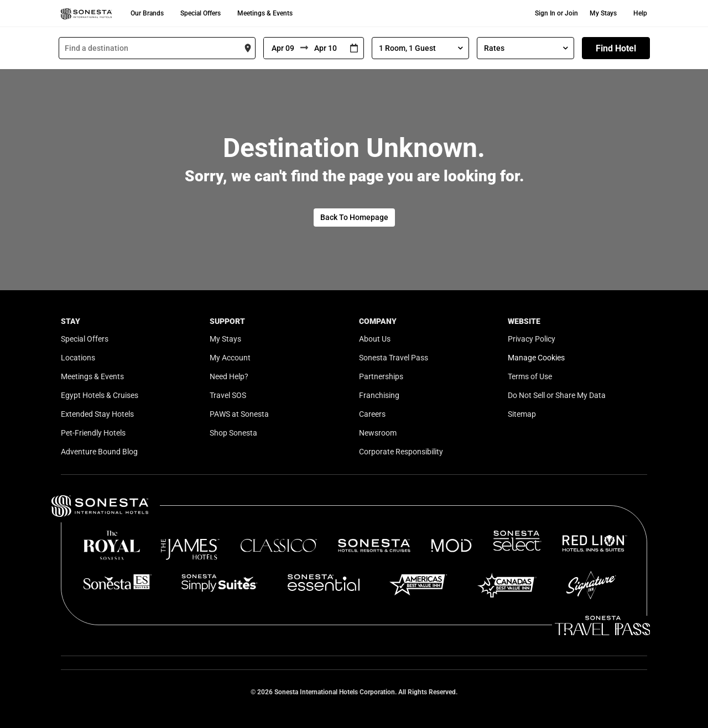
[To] (326, 48)
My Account (230, 358)
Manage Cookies (536, 358)
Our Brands (147, 13)
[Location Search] (157, 48)
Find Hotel (616, 48)
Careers (372, 414)
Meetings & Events (265, 13)
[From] (282, 48)
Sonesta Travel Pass (394, 358)
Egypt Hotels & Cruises (100, 395)
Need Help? (229, 376)
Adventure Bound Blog (99, 452)
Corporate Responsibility (401, 452)
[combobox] (157, 48)
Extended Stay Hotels (97, 414)
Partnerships (381, 376)
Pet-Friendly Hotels (93, 433)
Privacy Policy (532, 339)
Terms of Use (530, 376)
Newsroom (378, 433)
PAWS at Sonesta (239, 414)
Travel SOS (228, 395)
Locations (78, 358)
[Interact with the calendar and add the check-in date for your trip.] (354, 48)
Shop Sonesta (233, 433)
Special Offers (201, 13)
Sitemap (522, 414)
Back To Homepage (354, 217)
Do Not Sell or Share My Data (557, 395)
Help (640, 13)
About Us (375, 339)
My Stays (603, 13)
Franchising (379, 395)
